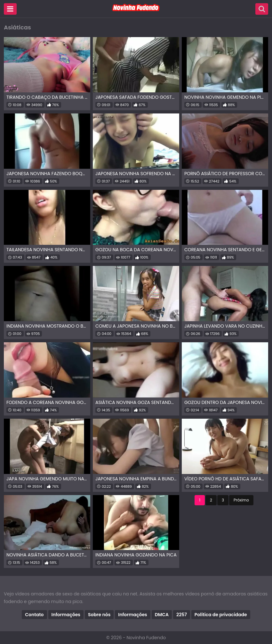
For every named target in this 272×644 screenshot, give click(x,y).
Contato (34, 615)
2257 (182, 615)
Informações (66, 615)
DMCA (162, 615)
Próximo (241, 500)
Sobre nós (99, 615)
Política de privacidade (221, 615)
